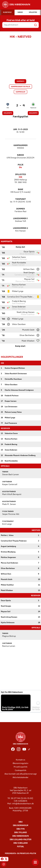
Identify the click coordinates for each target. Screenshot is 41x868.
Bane (21, 190)
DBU (21, 822)
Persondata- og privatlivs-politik (21, 853)
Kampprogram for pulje (21, 87)
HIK (8, 108)
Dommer (21, 209)
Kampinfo (20, 81)
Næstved (33, 108)
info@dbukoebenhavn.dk (23, 804)
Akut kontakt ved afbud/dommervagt (21, 774)
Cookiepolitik (21, 770)
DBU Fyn (21, 829)
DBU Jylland (20, 832)
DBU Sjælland (21, 843)
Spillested (20, 175)
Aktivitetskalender (20, 777)
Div (20, 168)
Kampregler (20, 92)
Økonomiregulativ (20, 763)
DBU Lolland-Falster (21, 839)
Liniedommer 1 (20, 219)
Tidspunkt (21, 199)
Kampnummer (21, 146)
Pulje (21, 165)
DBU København (21, 836)
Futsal (20, 846)
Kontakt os (20, 760)
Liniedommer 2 (20, 228)
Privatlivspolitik (20, 767)
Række (20, 155)
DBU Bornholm (21, 825)
